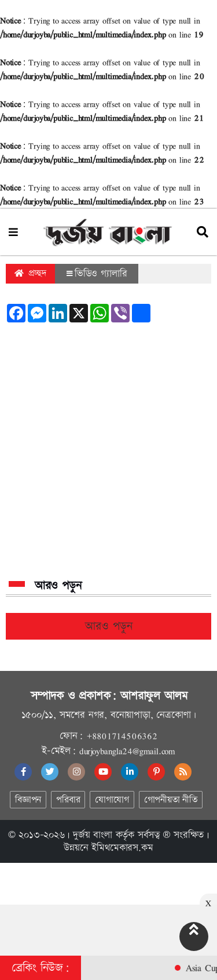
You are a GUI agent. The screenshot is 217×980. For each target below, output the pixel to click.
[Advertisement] (108, 451)
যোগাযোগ (112, 800)
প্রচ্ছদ (30, 273)
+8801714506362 (122, 736)
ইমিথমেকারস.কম (122, 848)
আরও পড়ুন (109, 626)
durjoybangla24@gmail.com (127, 751)
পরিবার (68, 800)
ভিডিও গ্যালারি (97, 274)
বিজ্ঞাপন (28, 800)
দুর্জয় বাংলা (93, 835)
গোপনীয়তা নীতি (171, 800)
